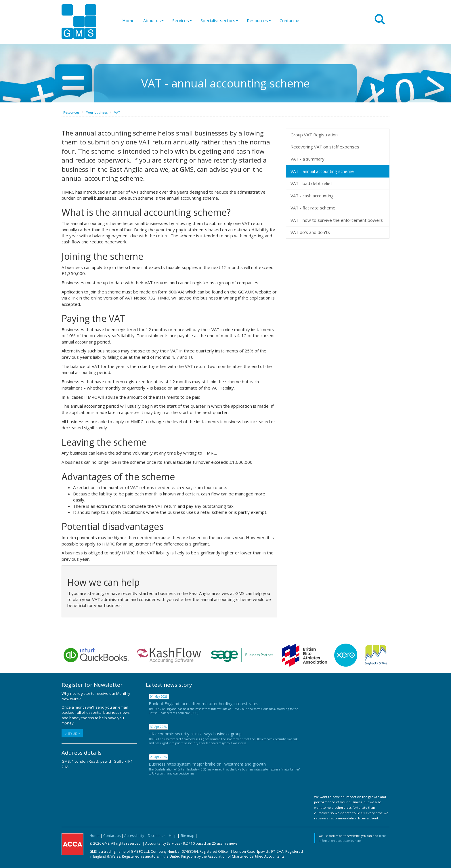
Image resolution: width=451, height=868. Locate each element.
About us (153, 20)
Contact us (290, 20)
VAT (117, 112)
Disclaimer (156, 836)
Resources (259, 20)
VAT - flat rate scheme (313, 208)
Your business (97, 112)
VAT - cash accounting (312, 196)
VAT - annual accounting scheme (322, 171)
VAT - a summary (307, 159)
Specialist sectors (219, 20)
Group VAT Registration (314, 135)
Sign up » (72, 733)
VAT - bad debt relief (311, 183)
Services (182, 20)
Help (173, 836)
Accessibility (134, 836)
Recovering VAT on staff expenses (325, 147)
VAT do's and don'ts (310, 232)
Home (128, 20)
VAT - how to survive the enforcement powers (337, 220)
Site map (187, 836)
